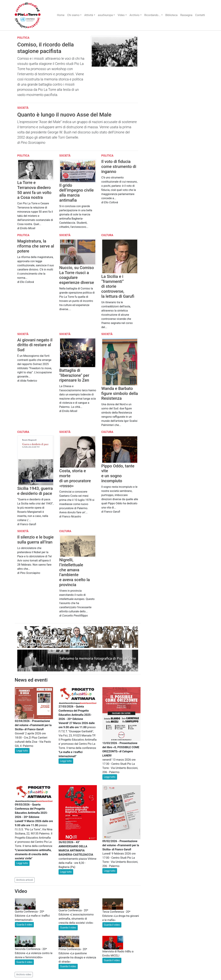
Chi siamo (73, 15)
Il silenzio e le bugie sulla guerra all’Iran (35, 540)
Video (121, 15)
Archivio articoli (25, 880)
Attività (89, 15)
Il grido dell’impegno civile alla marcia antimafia (76, 193)
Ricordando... (152, 15)
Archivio (134, 15)
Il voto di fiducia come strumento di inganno (119, 167)
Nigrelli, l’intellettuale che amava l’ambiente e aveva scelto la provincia (75, 572)
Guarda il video (24, 925)
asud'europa (105, 15)
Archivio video (24, 974)
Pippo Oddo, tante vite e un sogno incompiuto (118, 473)
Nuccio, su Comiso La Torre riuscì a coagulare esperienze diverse (77, 275)
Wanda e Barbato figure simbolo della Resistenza (120, 394)
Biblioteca (172, 15)
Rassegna (186, 15)
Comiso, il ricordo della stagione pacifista (45, 48)
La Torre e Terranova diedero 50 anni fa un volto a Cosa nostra (34, 190)
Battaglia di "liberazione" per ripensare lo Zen (74, 375)
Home (61, 15)
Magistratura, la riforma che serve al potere (36, 246)
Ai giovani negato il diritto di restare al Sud (35, 345)
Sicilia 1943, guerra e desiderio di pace (35, 491)
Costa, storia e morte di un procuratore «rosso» (75, 478)
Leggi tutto (22, 751)
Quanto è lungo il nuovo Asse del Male (64, 115)
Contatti (200, 15)
